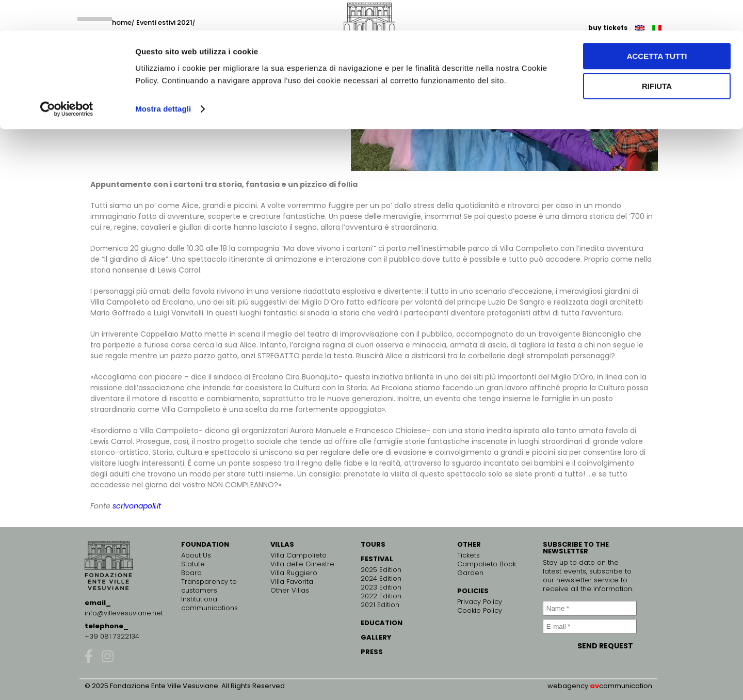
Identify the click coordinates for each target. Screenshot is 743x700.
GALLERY (376, 637)
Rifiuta (657, 56)
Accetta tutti (657, 26)
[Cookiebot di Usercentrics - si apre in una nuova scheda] (67, 78)
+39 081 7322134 (112, 636)
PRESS (372, 652)
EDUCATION (382, 623)
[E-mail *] (590, 626)
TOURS (373, 544)
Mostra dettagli (163, 78)
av (594, 686)
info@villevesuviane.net (124, 613)
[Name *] (590, 608)
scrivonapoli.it (137, 506)
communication (626, 686)
